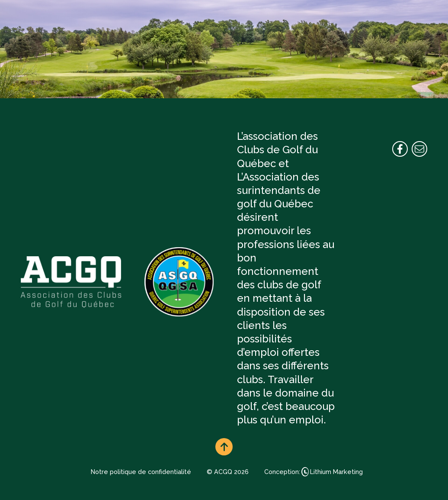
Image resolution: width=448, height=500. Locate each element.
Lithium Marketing (336, 472)
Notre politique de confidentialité (141, 472)
